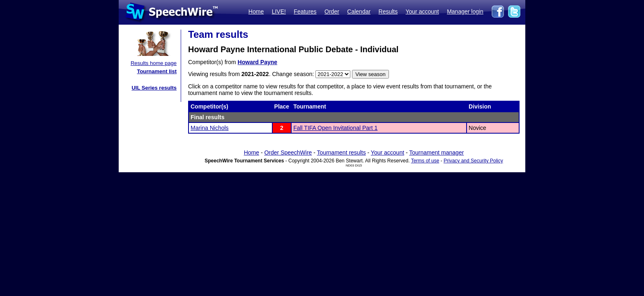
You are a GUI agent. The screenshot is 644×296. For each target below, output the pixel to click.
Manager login (465, 12)
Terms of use (425, 161)
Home (256, 12)
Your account (422, 12)
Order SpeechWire (288, 153)
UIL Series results (154, 88)
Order (332, 12)
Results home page (154, 63)
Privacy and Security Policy (473, 161)
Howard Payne (258, 62)
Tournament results (342, 153)
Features (305, 12)
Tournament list (157, 71)
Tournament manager (436, 153)
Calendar (359, 12)
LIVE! (279, 12)
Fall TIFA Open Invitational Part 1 (335, 128)
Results (388, 12)
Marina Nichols (210, 128)
